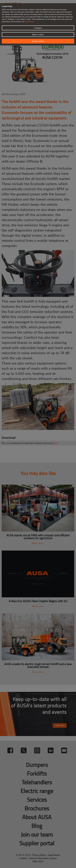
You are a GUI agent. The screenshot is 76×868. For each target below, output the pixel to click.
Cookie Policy (30, 21)
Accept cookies (38, 41)
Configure (38, 28)
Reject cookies (38, 35)
